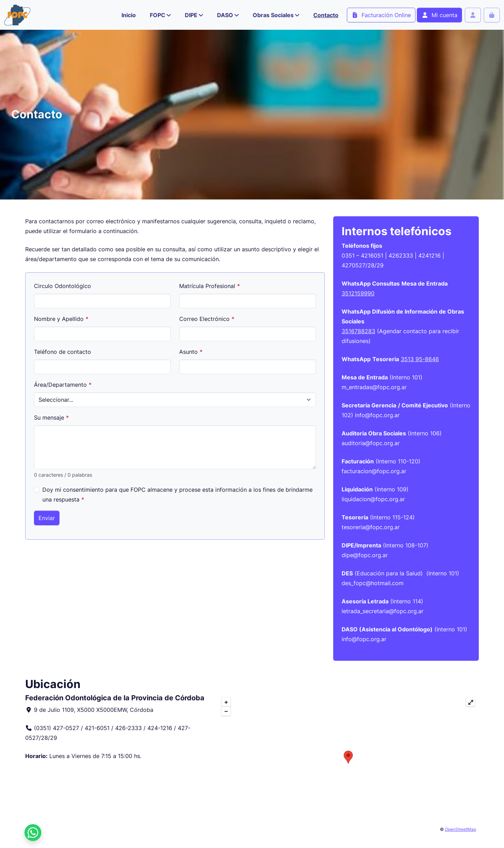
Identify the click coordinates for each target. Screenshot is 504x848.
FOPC (157, 15)
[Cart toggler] (492, 15)
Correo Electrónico (207, 319)
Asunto (191, 352)
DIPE (191, 15)
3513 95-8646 (420, 359)
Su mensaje (51, 418)
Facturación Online (381, 15)
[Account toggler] (473, 15)
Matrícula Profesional (210, 286)
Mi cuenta (439, 15)
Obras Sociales (273, 15)
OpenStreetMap (460, 829)
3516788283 (358, 331)
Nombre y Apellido (61, 319)
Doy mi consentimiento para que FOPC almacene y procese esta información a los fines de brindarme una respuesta (177, 495)
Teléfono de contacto (62, 352)
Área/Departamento (63, 385)
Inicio (129, 15)
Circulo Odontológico (62, 286)
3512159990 (358, 293)
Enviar (47, 518)
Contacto (326, 15)
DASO (225, 15)
